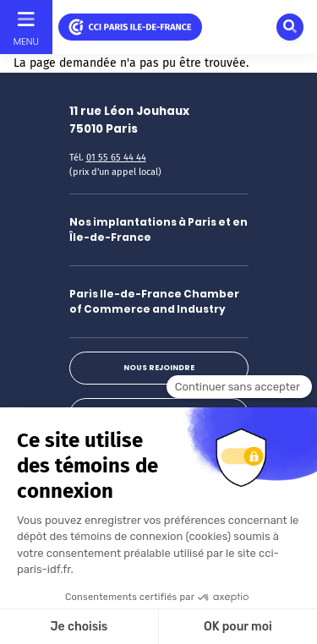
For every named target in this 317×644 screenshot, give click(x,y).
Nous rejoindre (159, 368)
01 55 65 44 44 (116, 158)
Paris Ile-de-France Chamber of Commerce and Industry (154, 301)
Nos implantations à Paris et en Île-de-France (158, 229)
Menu (26, 41)
